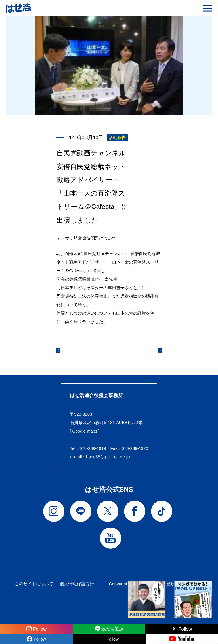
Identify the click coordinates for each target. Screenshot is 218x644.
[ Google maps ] (85, 432)
